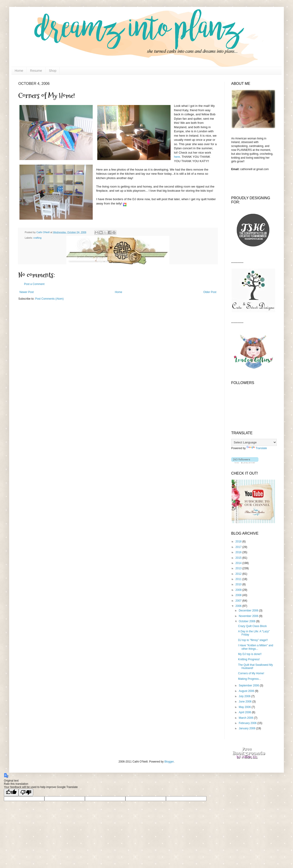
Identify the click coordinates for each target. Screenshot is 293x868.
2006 (239, 606)
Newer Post (27, 292)
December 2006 (249, 611)
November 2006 (249, 616)
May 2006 (245, 707)
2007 (239, 601)
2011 (239, 579)
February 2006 (248, 723)
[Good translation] (11, 792)
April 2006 (245, 712)
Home (19, 71)
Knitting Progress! (249, 659)
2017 (239, 547)
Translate (257, 448)
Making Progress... (250, 679)
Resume (36, 71)
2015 (239, 558)
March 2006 (246, 718)
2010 (239, 584)
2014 (239, 563)
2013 (239, 568)
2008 (239, 595)
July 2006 (245, 696)
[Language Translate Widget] (254, 442)
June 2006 (246, 702)
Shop (53, 71)
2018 (239, 542)
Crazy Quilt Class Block (252, 626)
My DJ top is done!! (250, 654)
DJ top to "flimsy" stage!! (253, 640)
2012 (239, 574)
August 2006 (247, 691)
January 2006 (247, 728)
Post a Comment (34, 284)
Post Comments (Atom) (49, 299)
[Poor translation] (26, 792)
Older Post (210, 292)
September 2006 (249, 686)
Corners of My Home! (251, 673)
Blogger (169, 762)
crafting (37, 238)
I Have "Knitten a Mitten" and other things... (256, 647)
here (177, 157)
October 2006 (247, 621)
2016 (239, 552)
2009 (239, 590)
